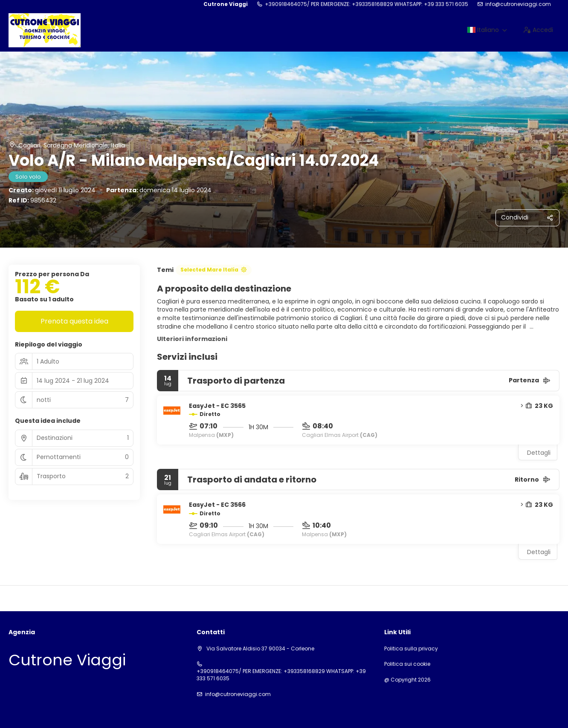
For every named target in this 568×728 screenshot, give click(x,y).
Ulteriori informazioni (192, 339)
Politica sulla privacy (411, 649)
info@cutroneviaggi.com (518, 4)
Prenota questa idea (74, 321)
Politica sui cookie (407, 664)
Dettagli (539, 453)
